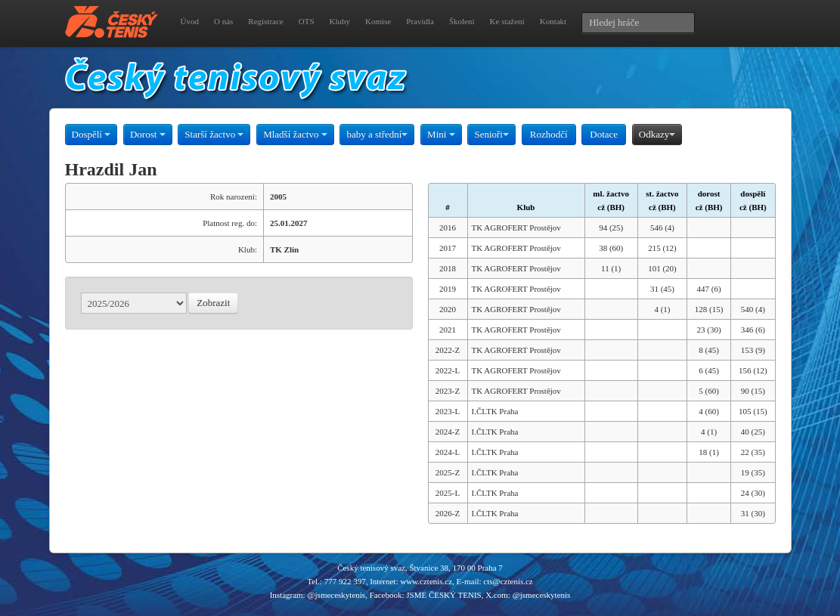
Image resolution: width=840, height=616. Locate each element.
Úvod (190, 21)
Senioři (491, 134)
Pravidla (420, 21)
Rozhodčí (549, 134)
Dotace (604, 134)
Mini (441, 134)
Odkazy (657, 134)
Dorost (148, 134)
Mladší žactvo (295, 134)
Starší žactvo (214, 134)
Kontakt (553, 21)
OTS (307, 21)
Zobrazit (213, 303)
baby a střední (377, 134)
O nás (223, 21)
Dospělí (91, 134)
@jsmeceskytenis (336, 595)
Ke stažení (507, 21)
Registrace (265, 21)
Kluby (340, 21)
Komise (378, 21)
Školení (462, 21)
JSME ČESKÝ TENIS (443, 595)
